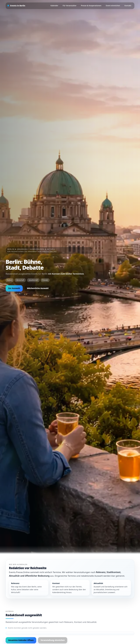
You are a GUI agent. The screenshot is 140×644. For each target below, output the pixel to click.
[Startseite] (16, 6)
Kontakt (128, 6)
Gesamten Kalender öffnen (21, 640)
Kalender (54, 6)
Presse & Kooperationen (91, 6)
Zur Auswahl (14, 288)
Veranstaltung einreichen (53, 640)
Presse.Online (49, 251)
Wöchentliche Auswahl (38, 288)
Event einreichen (113, 6)
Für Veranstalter (70, 6)
